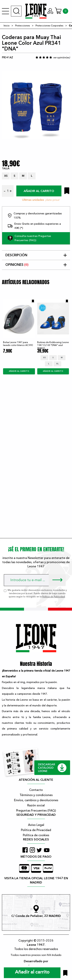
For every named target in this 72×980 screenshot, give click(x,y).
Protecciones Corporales (49, 26)
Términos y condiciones (36, 795)
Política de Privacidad (36, 830)
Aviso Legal (36, 825)
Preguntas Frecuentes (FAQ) (36, 811)
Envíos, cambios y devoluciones (36, 800)
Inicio (7, 26)
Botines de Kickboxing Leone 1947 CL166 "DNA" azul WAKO (53, 345)
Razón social (36, 805)
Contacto (36, 790)
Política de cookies (36, 835)
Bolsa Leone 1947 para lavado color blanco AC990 (18, 344)
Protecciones (23, 26)
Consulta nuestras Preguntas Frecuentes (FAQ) (29, 238)
